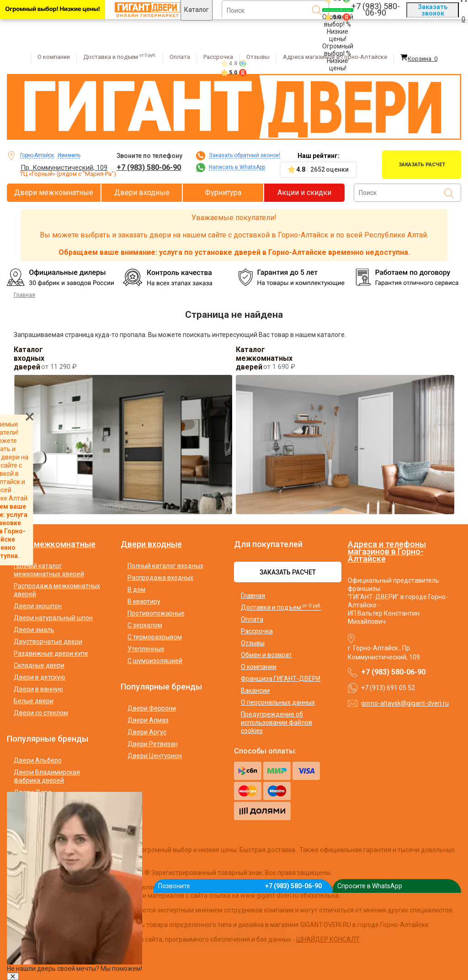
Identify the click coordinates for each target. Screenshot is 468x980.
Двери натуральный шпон (53, 618)
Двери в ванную (38, 689)
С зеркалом (145, 625)
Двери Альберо (38, 760)
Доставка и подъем (120, 57)
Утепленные (146, 649)
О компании (54, 57)
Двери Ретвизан (153, 744)
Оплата (180, 57)
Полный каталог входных (165, 566)
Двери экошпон (38, 606)
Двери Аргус (147, 732)
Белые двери (34, 701)
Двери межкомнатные (54, 192)
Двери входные (142, 192)
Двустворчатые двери (48, 642)
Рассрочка (218, 57)
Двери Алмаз (148, 720)
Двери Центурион (155, 756)
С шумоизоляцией (155, 661)
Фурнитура (223, 192)
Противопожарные (156, 613)
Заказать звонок (433, 10)
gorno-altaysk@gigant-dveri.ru (405, 703)
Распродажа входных (160, 578)
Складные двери (39, 665)
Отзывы (258, 57)
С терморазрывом (155, 637)
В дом (136, 590)
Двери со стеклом (41, 713)
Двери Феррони (152, 708)
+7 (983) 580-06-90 (149, 167)
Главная (253, 595)
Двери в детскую (40, 677)
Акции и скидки (304, 192)
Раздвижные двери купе (51, 653)
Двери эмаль (34, 630)
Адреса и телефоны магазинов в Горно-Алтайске (387, 551)
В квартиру (144, 601)
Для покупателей (268, 544)
